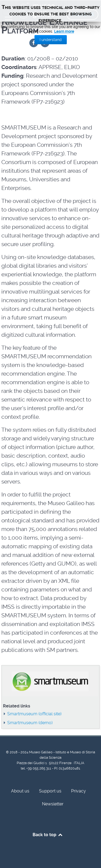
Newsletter (53, 804)
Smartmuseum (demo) (30, 723)
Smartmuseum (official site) (34, 714)
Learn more (64, 31)
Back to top (48, 835)
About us (20, 791)
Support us (50, 791)
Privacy (79, 791)
